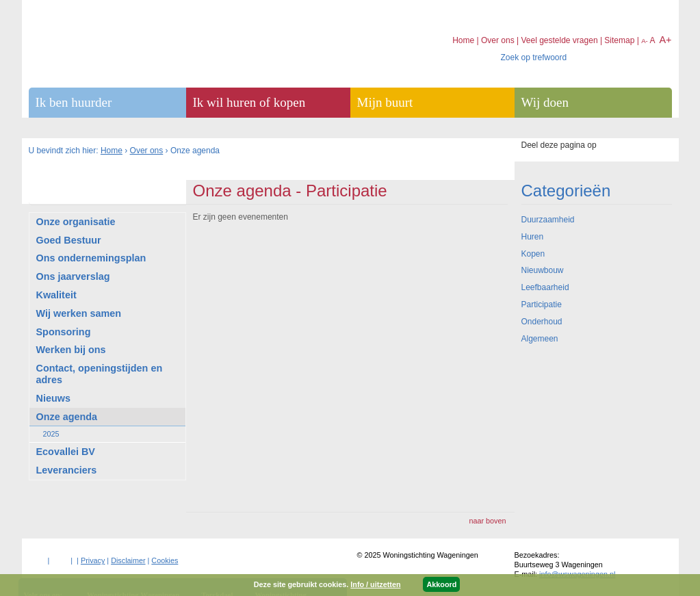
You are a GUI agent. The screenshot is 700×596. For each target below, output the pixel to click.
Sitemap (619, 40)
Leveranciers (67, 470)
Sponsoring (64, 332)
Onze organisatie (76, 222)
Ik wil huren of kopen (249, 102)
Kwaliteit (56, 295)
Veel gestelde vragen (559, 40)
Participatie (542, 305)
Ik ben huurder (74, 102)
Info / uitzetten (375, 584)
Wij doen (545, 102)
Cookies (165, 560)
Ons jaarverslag (73, 276)
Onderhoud (542, 322)
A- (645, 41)
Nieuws (53, 398)
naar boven (487, 521)
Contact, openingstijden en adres (100, 374)
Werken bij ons (71, 350)
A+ (665, 40)
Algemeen (540, 339)
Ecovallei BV (66, 452)
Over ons (147, 151)
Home (112, 151)
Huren (533, 237)
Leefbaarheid (545, 287)
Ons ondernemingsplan (91, 258)
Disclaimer (128, 560)
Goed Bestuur (69, 240)
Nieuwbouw (543, 270)
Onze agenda (67, 417)
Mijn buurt (385, 102)
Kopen (533, 254)
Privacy (93, 560)
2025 (51, 434)
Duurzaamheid (548, 220)
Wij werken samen (79, 313)
